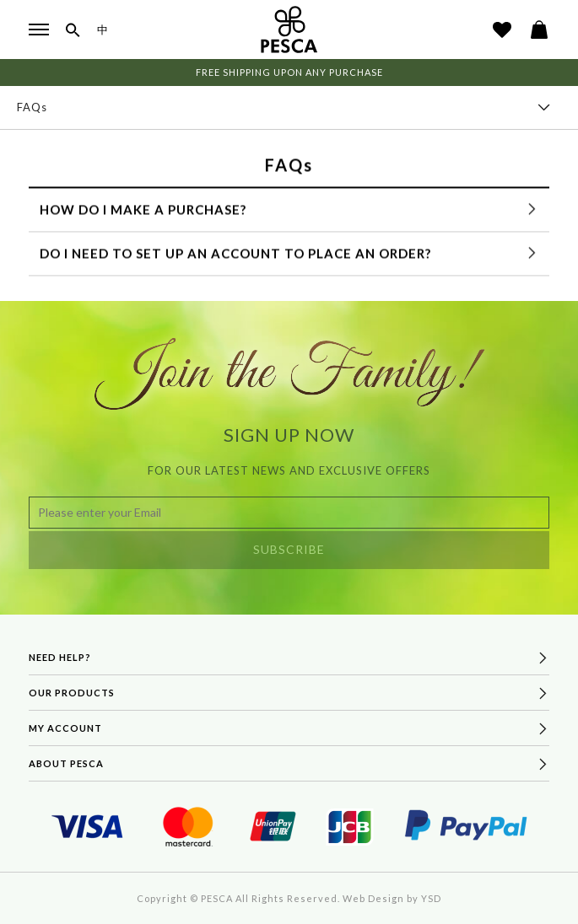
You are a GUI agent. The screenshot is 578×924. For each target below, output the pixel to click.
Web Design (373, 898)
